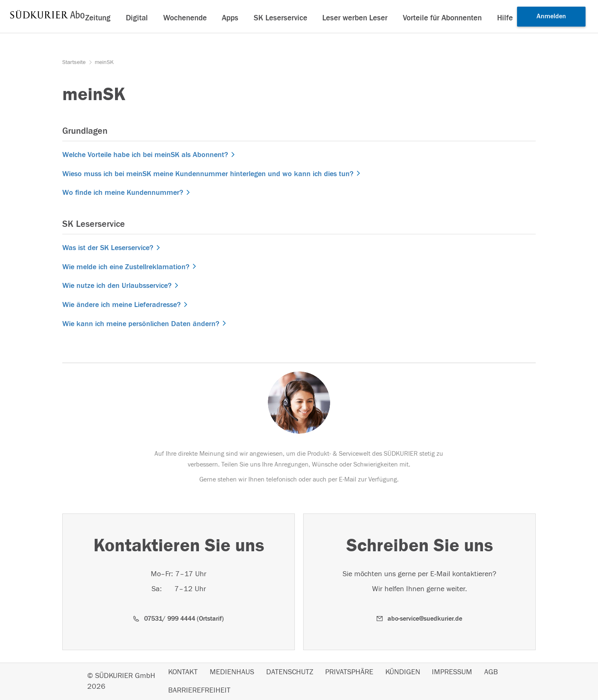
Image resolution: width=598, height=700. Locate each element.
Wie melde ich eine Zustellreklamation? (126, 267)
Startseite (75, 62)
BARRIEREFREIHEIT (199, 690)
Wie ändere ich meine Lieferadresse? (121, 305)
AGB (491, 672)
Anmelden (551, 16)
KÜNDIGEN (403, 672)
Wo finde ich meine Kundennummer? (123, 193)
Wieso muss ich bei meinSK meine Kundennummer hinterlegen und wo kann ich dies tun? (208, 174)
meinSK (104, 62)
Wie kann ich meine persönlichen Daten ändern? (141, 324)
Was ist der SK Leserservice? (108, 248)
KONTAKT (183, 672)
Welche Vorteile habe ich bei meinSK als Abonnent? (145, 155)
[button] (179, 619)
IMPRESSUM (452, 672)
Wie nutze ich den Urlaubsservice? (117, 286)
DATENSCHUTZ (290, 672)
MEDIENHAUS (232, 672)
